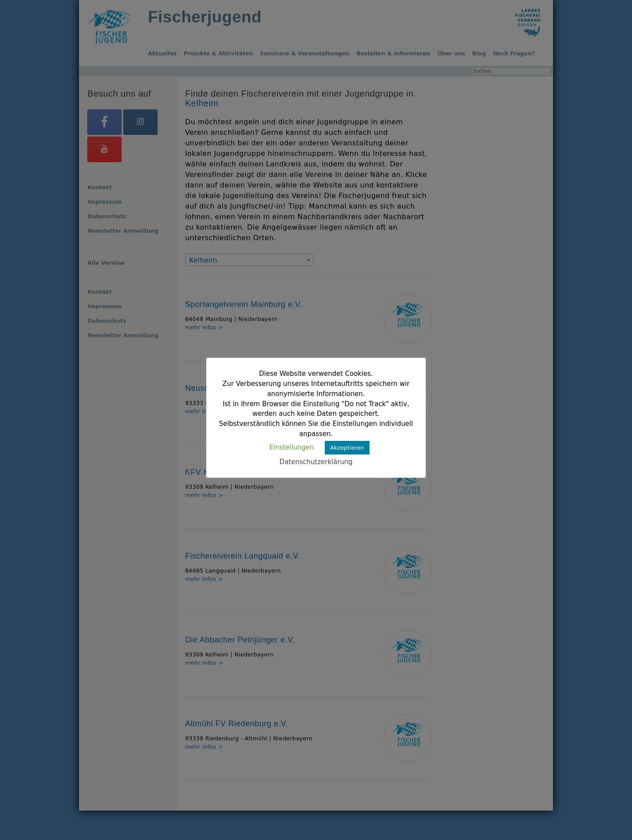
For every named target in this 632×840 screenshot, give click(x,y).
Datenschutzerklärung (316, 462)
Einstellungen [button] (291, 447)
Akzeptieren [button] (347, 448)
